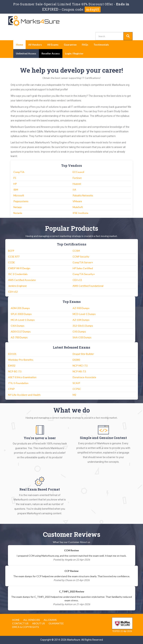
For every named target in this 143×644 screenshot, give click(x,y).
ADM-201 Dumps (20, 308)
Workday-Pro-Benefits (21, 360)
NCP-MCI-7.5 (80, 366)
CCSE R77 (14, 257)
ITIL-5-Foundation (18, 383)
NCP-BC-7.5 (15, 371)
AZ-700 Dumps (19, 337)
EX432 (12, 366)
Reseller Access (51, 53)
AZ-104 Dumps (81, 320)
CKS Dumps (79, 331)
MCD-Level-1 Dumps (84, 314)
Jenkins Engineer (17, 286)
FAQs (85, 45)
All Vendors (35, 45)
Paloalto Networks (83, 195)
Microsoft (19, 195)
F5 (15, 178)
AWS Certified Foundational (88, 286)
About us (39, 623)
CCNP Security (81, 257)
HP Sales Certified (83, 268)
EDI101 (12, 354)
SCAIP (76, 383)
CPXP (11, 389)
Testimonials (101, 45)
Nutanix (18, 213)
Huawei (77, 184)
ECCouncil (78, 172)
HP (15, 184)
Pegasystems (21, 201)
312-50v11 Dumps (83, 326)
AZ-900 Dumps (81, 308)
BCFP (11, 251)
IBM (16, 190)
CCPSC (77, 389)
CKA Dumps (18, 326)
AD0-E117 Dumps (21, 331)
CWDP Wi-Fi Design (19, 268)
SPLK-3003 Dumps (21, 314)
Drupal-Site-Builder (83, 354)
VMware (77, 201)
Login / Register (74, 53)
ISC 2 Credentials (18, 274)
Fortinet (77, 178)
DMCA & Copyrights (26, 627)
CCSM (76, 251)
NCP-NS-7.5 (79, 371)
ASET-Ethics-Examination (22, 377)
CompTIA (19, 172)
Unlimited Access (26, 53)
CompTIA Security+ (84, 274)
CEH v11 (77, 280)
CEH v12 (13, 292)
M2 (74, 395)
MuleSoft (78, 207)
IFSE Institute (80, 213)
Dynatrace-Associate (84, 377)
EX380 (76, 360)
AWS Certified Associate (22, 280)
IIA (74, 190)
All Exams (53, 45)
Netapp (18, 207)
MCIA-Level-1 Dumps (23, 320)
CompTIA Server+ (83, 262)
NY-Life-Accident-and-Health (24, 395)
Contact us (20, 623)
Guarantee (70, 45)
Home (19, 45)
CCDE (11, 262)
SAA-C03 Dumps (82, 337)
